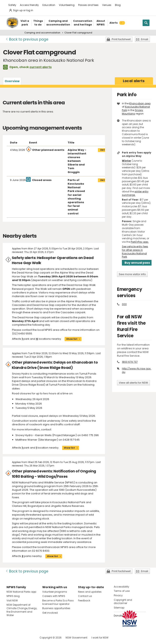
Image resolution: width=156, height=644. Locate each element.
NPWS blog (13, 596)
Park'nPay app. (140, 242)
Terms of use (122, 591)
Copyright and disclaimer (123, 602)
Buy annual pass (137, 263)
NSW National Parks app (21, 592)
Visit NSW (12, 600)
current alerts (41, 67)
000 (124, 304)
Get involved (50, 613)
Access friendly (29, 5)
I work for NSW (100, 638)
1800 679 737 (130, 362)
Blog (118, 5)
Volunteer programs (55, 592)
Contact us (85, 596)
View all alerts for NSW (133, 383)
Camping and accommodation (42, 33)
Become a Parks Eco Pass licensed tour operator (58, 602)
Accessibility (121, 587)
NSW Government (76, 638)
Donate (118, 616)
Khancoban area (140, 103)
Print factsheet (121, 39)
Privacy (118, 595)
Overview (12, 81)
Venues (107, 5)
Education (49, 5)
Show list (72, 339)
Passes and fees (88, 5)
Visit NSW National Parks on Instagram (19, 638)
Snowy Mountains (133, 112)
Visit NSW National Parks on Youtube (28, 638)
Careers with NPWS (54, 596)
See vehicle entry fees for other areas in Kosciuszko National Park (135, 252)
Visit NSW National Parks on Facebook (10, 638)
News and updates (90, 592)
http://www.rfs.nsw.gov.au (137, 370)
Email (145, 39)
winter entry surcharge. (135, 193)
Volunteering (67, 5)
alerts (134, 81)
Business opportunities (56, 608)
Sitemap (119, 608)
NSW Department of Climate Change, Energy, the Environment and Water (22, 610)
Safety (12, 5)
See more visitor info (132, 274)
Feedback (84, 600)
